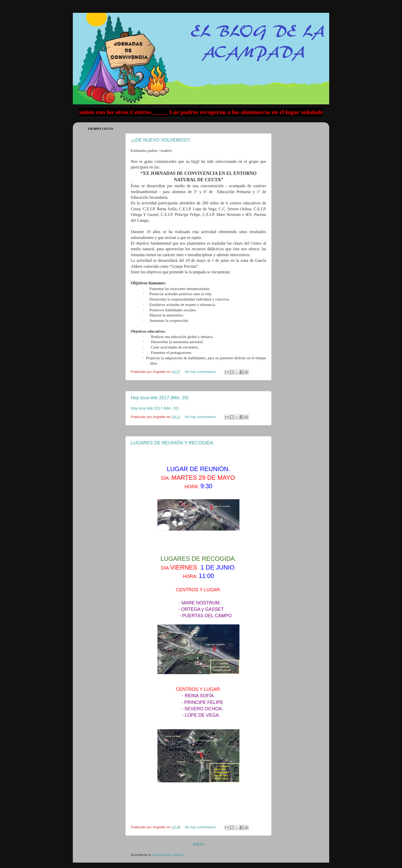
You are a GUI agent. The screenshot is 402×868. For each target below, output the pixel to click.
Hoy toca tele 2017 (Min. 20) (160, 398)
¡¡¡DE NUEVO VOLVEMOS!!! (160, 140)
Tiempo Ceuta (100, 129)
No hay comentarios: (201, 372)
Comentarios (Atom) (168, 855)
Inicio (198, 844)
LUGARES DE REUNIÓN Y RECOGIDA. (173, 443)
